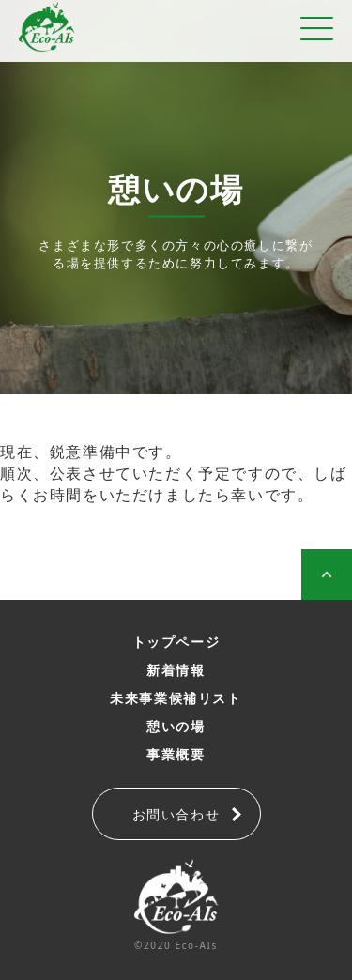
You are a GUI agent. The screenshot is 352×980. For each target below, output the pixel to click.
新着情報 (176, 670)
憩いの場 (176, 726)
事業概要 (176, 754)
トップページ (176, 642)
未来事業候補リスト (176, 698)
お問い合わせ (176, 814)
